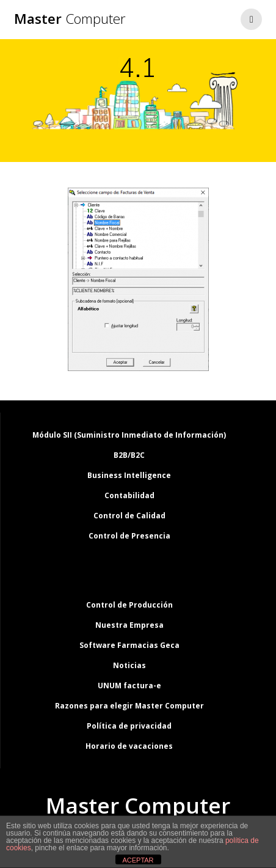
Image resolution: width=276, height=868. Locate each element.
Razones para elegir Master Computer (129, 706)
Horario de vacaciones (129, 746)
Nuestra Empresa (129, 625)
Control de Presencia (129, 536)
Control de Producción (129, 605)
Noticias (129, 665)
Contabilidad (129, 495)
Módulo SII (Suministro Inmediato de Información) (129, 435)
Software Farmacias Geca (129, 645)
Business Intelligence (129, 475)
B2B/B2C (129, 455)
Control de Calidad (129, 516)
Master (70, 19)
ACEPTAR (138, 860)
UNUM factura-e (129, 686)
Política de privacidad (129, 726)
